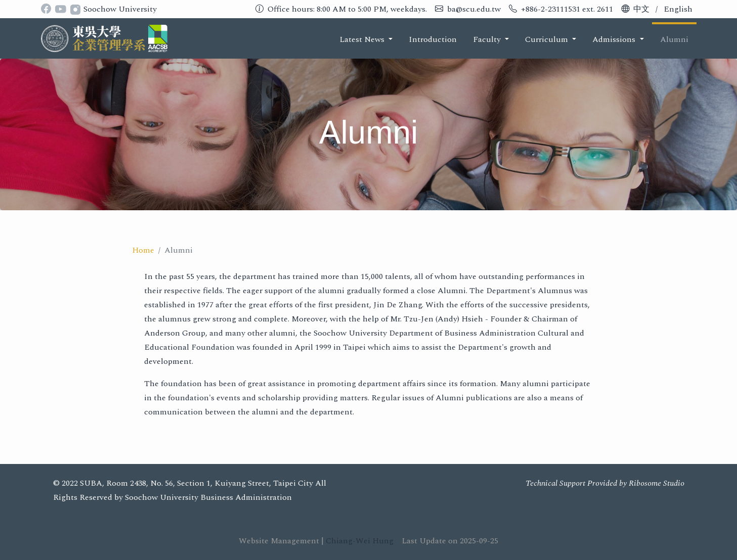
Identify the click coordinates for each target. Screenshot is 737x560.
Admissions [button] (615, 39)
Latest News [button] (363, 39)
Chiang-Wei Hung (360, 541)
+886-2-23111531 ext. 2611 (567, 9)
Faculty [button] (488, 39)
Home (143, 250)
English (678, 9)
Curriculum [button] (548, 39)
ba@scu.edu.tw (474, 9)
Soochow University (120, 9)
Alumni (674, 39)
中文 (641, 9)
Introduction (433, 39)
